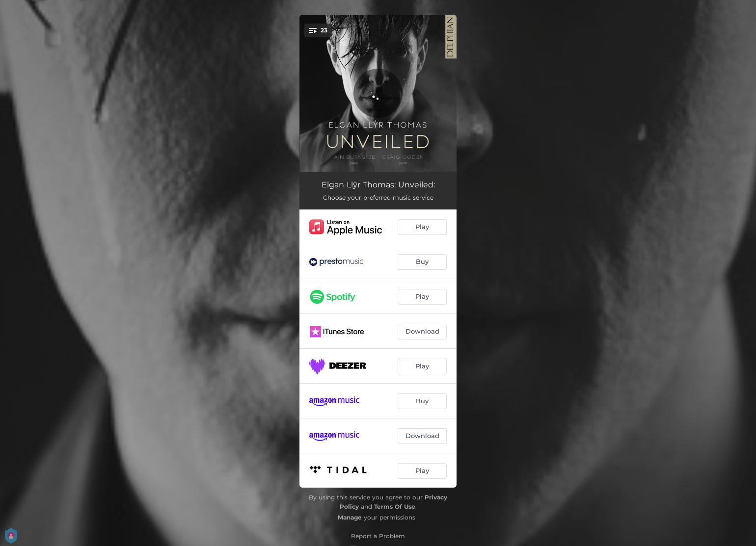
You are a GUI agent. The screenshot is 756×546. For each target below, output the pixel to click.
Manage (350, 517)
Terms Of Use (395, 507)
